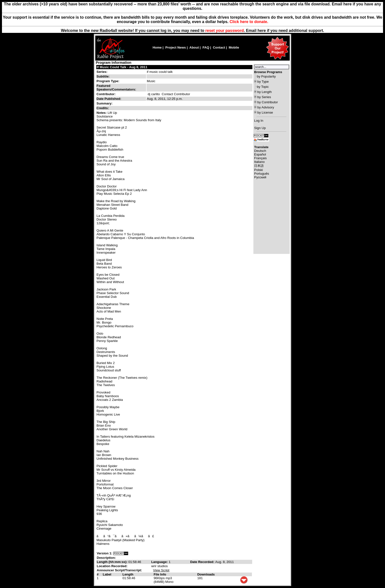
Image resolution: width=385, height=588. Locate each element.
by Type (263, 82)
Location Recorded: (112, 566)
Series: (102, 72)
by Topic (263, 87)
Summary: (105, 103)
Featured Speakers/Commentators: (116, 88)
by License (265, 112)
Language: (160, 562)
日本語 (259, 166)
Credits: (103, 108)
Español (260, 154)
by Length (265, 92)
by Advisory (266, 107)
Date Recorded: (203, 562)
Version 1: (105, 553)
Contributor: (106, 94)
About (194, 47)
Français (260, 158)
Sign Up (260, 128)
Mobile (234, 47)
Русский (260, 177)
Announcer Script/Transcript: (119, 570)
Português (262, 174)
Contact (219, 47)
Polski (259, 170)
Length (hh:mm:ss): (113, 562)
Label (107, 574)
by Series (264, 97)
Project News (176, 47)
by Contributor (268, 102)
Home (157, 47)
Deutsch (260, 151)
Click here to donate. (249, 22)
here (262, 31)
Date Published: (109, 99)
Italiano (259, 162)
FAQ (206, 47)
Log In (259, 121)
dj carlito (154, 94)
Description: (106, 558)
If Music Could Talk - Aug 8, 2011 (122, 67)
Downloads (206, 574)
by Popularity (266, 76)
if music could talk (160, 72)
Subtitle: (103, 76)
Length (128, 574)
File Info (160, 574)
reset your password (225, 31)
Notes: (102, 113)
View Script (161, 570)
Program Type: (108, 81)
